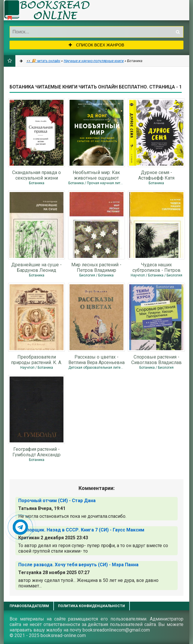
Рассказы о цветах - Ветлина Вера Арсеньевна (96, 359)
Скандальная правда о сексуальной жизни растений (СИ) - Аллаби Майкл (37, 175)
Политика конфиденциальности (91, 606)
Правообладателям (29, 606)
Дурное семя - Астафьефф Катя (156, 175)
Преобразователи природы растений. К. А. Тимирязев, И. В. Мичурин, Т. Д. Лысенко (37, 359)
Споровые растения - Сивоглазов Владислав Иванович (156, 359)
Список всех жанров (96, 45)
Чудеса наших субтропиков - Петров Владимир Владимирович (156, 267)
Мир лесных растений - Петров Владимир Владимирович (96, 267)
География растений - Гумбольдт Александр (37, 452)
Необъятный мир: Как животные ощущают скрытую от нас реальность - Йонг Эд (96, 175)
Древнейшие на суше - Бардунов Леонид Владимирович (37, 267)
